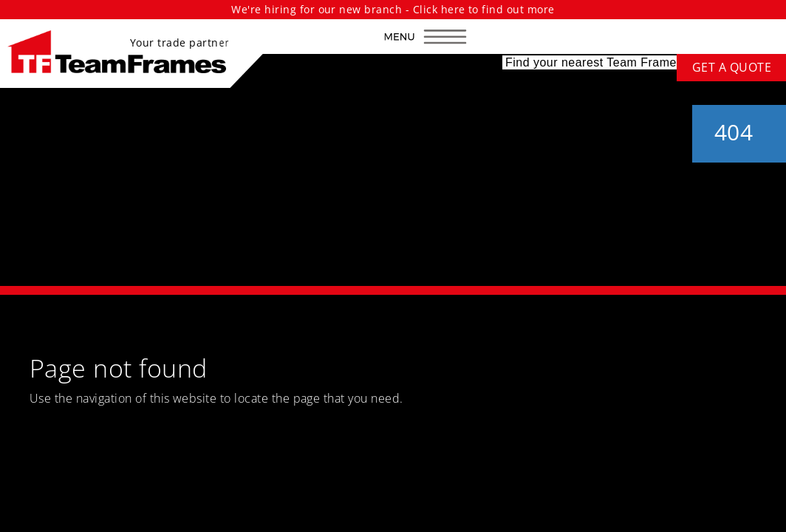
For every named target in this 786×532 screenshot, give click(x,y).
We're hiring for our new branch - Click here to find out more (393, 9)
